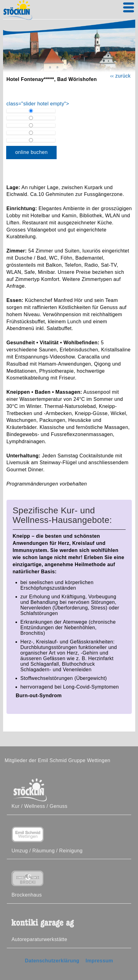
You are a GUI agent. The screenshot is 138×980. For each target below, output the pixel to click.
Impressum (99, 961)
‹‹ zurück (120, 76)
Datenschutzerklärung (52, 961)
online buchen (31, 152)
